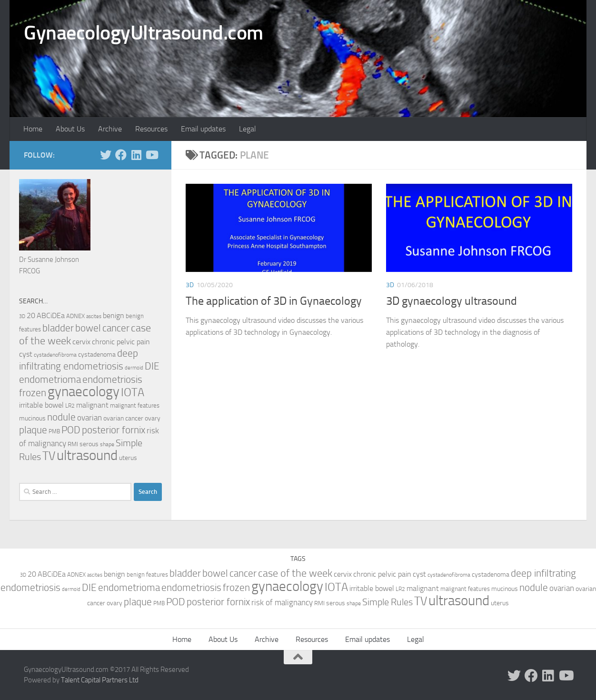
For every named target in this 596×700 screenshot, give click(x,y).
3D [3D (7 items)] (22, 316)
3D (190, 285)
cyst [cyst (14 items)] (26, 354)
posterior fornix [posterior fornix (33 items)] (114, 430)
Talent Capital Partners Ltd (100, 680)
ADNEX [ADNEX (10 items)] (75, 316)
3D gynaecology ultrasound (452, 301)
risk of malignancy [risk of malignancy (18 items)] (282, 602)
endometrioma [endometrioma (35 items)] (50, 379)
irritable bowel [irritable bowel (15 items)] (41, 405)
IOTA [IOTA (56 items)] (133, 392)
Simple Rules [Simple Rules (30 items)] (387, 602)
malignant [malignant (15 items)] (92, 405)
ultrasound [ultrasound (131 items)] (87, 455)
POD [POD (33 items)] (71, 430)
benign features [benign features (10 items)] (147, 575)
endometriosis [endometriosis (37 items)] (112, 379)
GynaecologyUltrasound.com (144, 33)
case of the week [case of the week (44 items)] (295, 573)
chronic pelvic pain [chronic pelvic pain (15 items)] (121, 342)
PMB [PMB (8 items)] (54, 431)
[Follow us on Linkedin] (136, 155)
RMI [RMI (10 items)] (73, 444)
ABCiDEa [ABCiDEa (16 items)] (51, 315)
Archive (110, 129)
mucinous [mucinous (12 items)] (32, 418)
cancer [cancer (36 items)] (116, 328)
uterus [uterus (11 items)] (128, 458)
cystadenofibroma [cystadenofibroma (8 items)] (55, 355)
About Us (70, 129)
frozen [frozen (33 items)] (33, 393)
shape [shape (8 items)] (107, 444)
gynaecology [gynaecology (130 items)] (84, 392)
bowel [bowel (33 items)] (88, 328)
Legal (248, 129)
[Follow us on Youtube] (151, 155)
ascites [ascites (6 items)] (94, 316)
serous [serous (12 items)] (89, 444)
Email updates (203, 129)
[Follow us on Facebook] (121, 155)
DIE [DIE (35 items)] (152, 366)
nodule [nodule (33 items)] (61, 417)
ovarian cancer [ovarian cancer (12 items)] (123, 418)
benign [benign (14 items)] (114, 316)
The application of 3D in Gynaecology (274, 301)
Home (33, 129)
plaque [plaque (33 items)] (33, 430)
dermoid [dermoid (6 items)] (134, 368)
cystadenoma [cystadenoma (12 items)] (97, 355)
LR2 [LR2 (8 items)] (70, 406)
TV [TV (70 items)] (49, 456)
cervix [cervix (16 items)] (81, 342)
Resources (151, 129)
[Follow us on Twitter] (106, 155)
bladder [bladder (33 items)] (58, 328)
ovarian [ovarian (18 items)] (89, 418)
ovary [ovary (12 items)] (153, 418)
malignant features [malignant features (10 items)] (135, 405)
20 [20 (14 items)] (31, 316)
